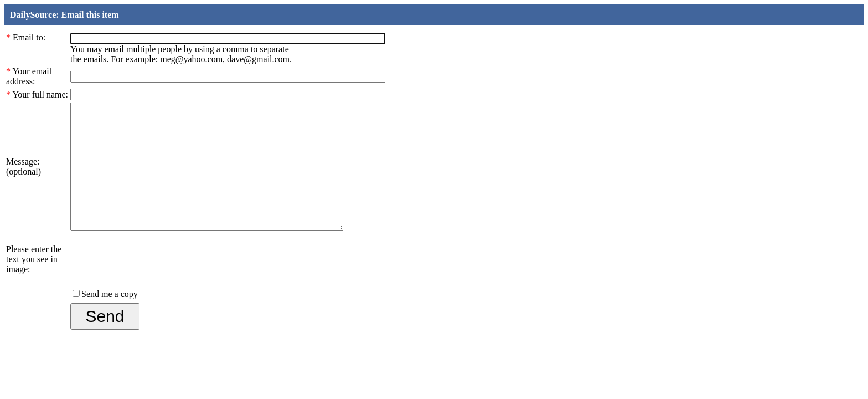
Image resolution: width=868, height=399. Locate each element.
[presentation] (154, 279)
